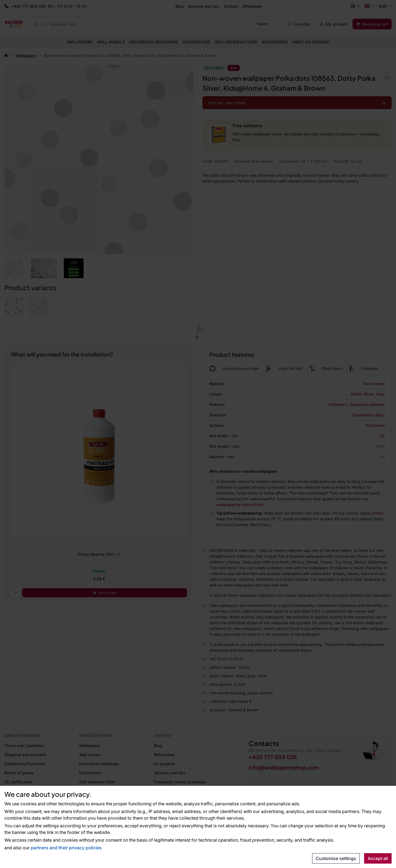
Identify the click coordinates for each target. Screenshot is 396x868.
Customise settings (336, 858)
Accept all (378, 858)
